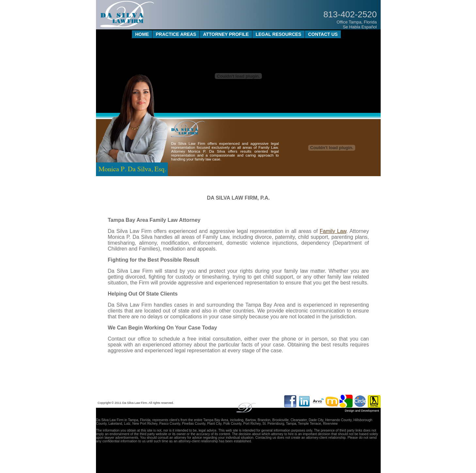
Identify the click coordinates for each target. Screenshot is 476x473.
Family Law (333, 231)
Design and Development (362, 411)
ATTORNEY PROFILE (226, 34)
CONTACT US (323, 34)
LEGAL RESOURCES (278, 34)
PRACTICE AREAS (176, 34)
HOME (142, 34)
